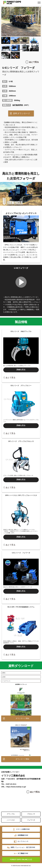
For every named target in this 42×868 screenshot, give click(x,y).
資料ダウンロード (22, 113)
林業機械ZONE (23, 835)
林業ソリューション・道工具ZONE (23, 847)
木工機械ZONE (23, 853)
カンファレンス (23, 841)
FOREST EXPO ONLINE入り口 (21, 860)
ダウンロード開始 (22, 718)
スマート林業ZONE (23, 829)
